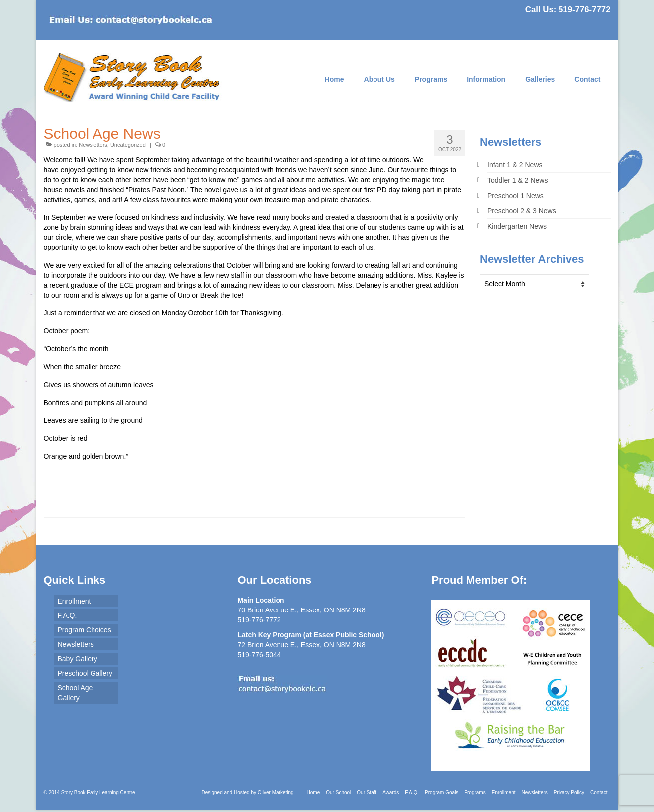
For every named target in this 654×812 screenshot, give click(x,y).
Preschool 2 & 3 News (522, 211)
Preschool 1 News (515, 196)
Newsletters (93, 145)
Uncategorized (128, 145)
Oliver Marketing (276, 792)
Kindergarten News (517, 226)
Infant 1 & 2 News (515, 165)
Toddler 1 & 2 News (517, 180)
